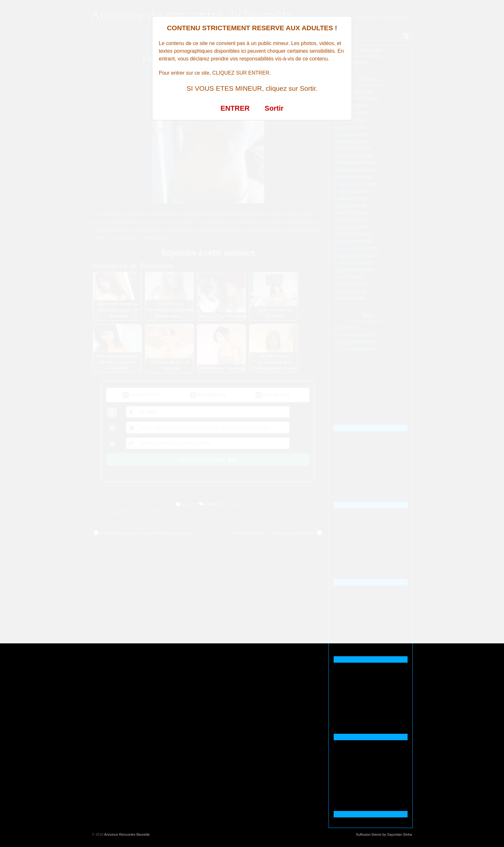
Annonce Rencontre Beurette (127, 834)
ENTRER (235, 108)
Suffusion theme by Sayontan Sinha (384, 834)
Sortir (274, 108)
